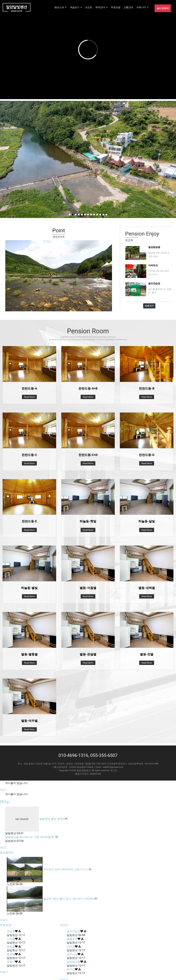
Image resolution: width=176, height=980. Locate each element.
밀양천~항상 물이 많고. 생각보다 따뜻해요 (69, 899)
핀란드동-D (147, 455)
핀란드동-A (29, 388)
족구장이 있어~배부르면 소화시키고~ (66, 869)
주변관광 (116, 7)
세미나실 (72, 954)
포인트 (89, 7)
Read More (29, 397)
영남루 (11, 931)
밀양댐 (11, 954)
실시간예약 (163, 8)
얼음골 (11, 947)
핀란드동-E (29, 521)
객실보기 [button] (75, 7)
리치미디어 (95, 774)
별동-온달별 (88, 654)
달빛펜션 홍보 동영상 (52, 819)
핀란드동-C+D (88, 455)
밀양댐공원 (74, 962)
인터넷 (71, 947)
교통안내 (128, 7)
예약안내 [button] (101, 7)
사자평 (11, 939)
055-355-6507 (104, 755)
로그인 (114, 770)
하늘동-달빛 (147, 521)
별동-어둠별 (88, 588)
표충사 (11, 962)
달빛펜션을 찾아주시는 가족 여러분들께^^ (30, 837)
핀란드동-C (29, 455)
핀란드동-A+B (88, 388)
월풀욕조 (72, 939)
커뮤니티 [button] (141, 7)
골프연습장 (74, 931)
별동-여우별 (29, 721)
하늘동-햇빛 (88, 521)
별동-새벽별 (147, 588)
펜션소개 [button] (59, 7)
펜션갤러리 (7, 853)
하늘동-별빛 (29, 588)
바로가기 (149, 306)
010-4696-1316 (73, 755)
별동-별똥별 (29, 654)
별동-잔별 (147, 654)
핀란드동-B (147, 388)
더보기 (4, 920)
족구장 (71, 969)
